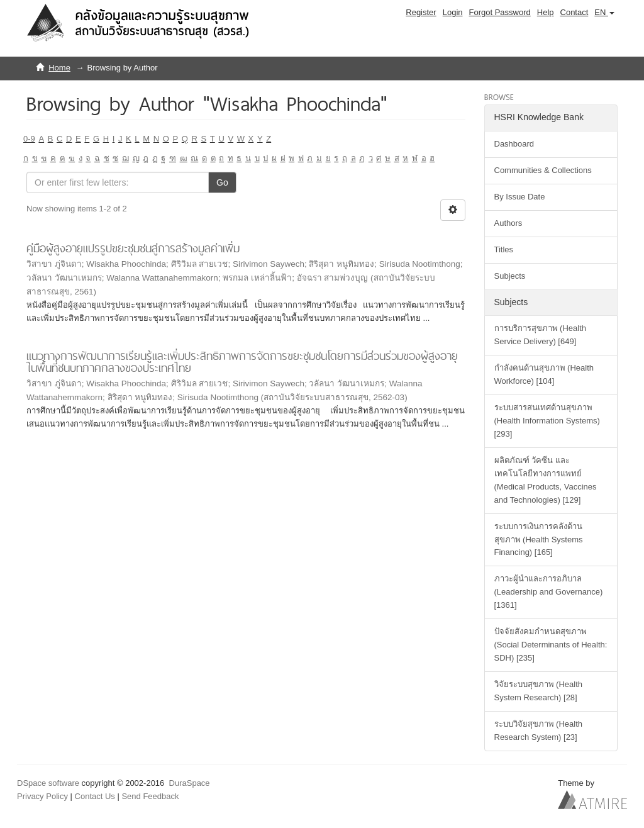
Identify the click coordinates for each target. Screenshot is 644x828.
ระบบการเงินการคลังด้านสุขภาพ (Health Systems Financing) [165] (539, 540)
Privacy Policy (42, 796)
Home (59, 68)
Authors (508, 223)
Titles (504, 249)
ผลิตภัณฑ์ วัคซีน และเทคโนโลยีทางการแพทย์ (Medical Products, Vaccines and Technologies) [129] (546, 480)
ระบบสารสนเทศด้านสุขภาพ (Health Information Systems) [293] (547, 421)
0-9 (29, 139)
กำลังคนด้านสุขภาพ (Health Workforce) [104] (544, 374)
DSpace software (48, 783)
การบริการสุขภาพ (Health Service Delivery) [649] (541, 335)
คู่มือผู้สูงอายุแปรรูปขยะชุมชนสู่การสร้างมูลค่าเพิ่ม (133, 248)
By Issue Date (520, 197)
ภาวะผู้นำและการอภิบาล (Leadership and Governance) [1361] (549, 592)
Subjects (510, 276)
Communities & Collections (543, 170)
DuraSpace (190, 783)
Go (222, 182)
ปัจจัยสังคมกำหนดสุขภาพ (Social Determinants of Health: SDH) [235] (551, 645)
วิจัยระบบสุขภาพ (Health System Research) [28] (539, 691)
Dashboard (514, 144)
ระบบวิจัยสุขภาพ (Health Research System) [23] (539, 730)
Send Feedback (150, 796)
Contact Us (95, 796)
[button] (604, 13)
